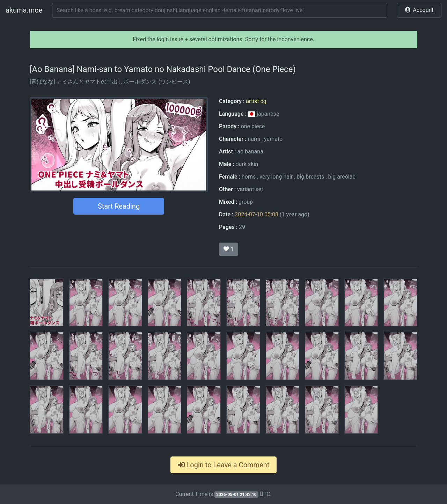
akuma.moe (24, 10)
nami (254, 139)
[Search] (220, 10)
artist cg (256, 101)
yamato (273, 139)
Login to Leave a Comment (224, 465)
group (246, 202)
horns (249, 177)
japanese (264, 114)
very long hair (276, 177)
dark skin (247, 164)
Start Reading (119, 206)
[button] (419, 10)
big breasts (310, 177)
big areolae (342, 177)
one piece (253, 126)
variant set (250, 189)
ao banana (250, 152)
